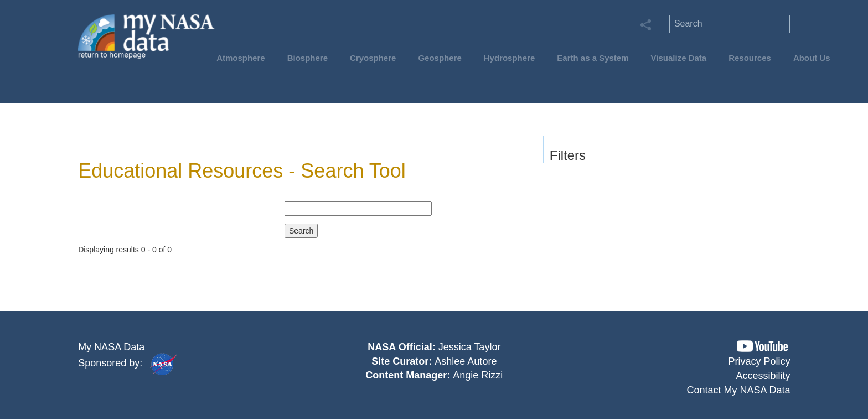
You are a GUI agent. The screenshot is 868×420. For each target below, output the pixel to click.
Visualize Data (679, 58)
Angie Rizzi (478, 375)
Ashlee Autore (466, 361)
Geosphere (440, 58)
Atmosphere (241, 58)
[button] (762, 346)
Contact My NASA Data (739, 390)
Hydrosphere (510, 58)
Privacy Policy (759, 361)
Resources (750, 58)
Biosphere (308, 58)
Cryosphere (373, 58)
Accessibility (763, 376)
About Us (812, 58)
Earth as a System (593, 58)
